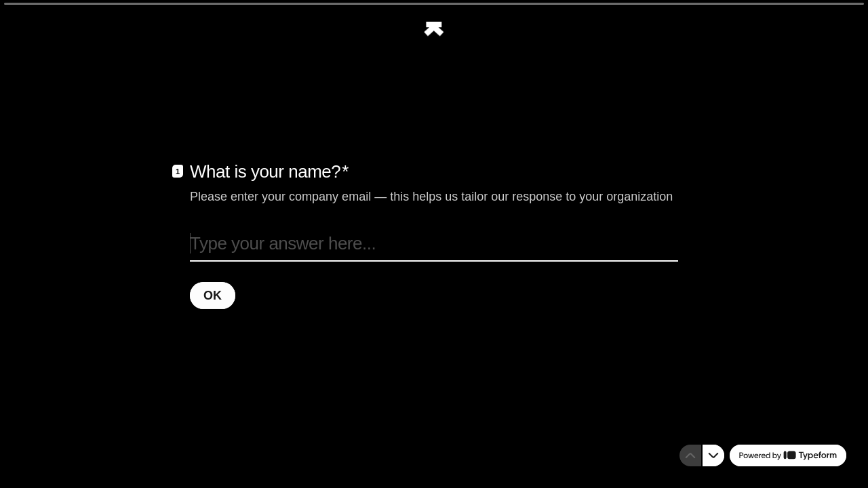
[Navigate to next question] (713, 455)
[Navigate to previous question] (690, 455)
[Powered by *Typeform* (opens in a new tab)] (788, 455)
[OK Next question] (213, 295)
